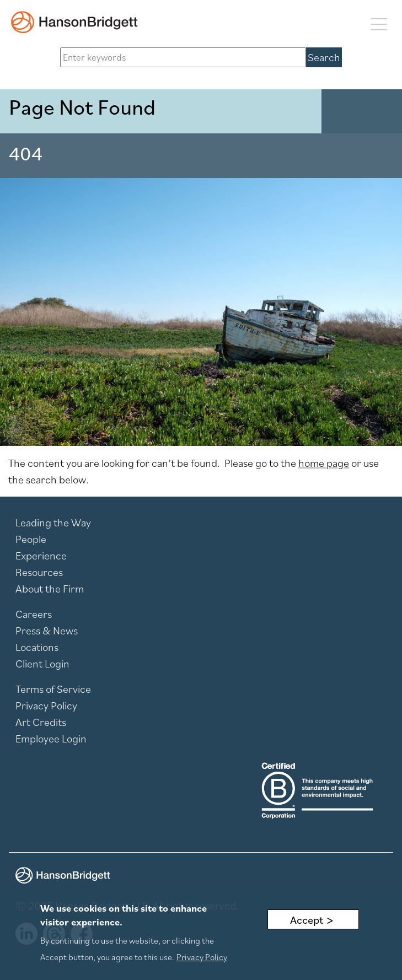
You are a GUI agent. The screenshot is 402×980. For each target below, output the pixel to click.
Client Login (42, 664)
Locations (37, 647)
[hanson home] (74, 22)
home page (324, 463)
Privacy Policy (46, 706)
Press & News (47, 631)
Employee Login (51, 739)
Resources (39, 572)
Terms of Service (53, 689)
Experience (41, 556)
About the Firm (50, 589)
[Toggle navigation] (379, 23)
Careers (34, 614)
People (31, 539)
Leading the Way (53, 523)
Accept (307, 920)
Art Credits (41, 722)
